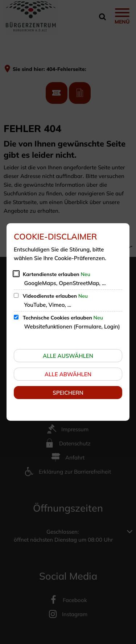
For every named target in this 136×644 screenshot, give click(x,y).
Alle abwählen (68, 374)
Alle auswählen (68, 356)
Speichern (68, 393)
